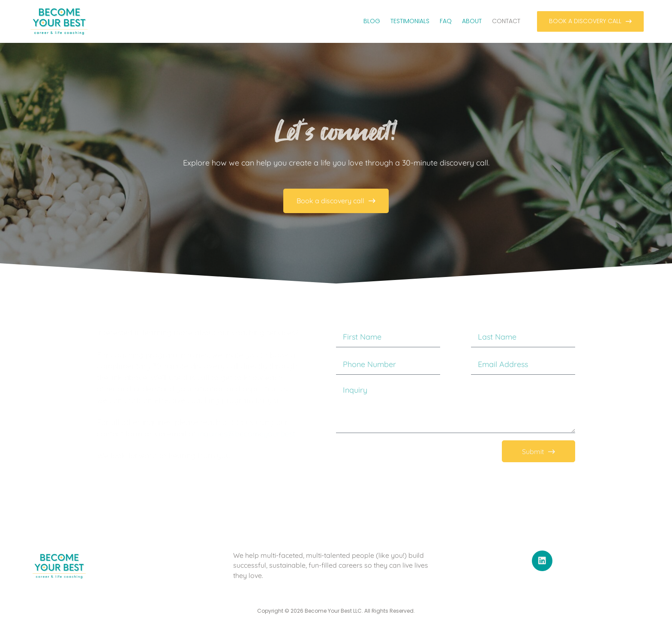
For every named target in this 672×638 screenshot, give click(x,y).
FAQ (446, 21)
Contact (506, 21)
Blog (372, 21)
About (472, 21)
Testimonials (410, 21)
